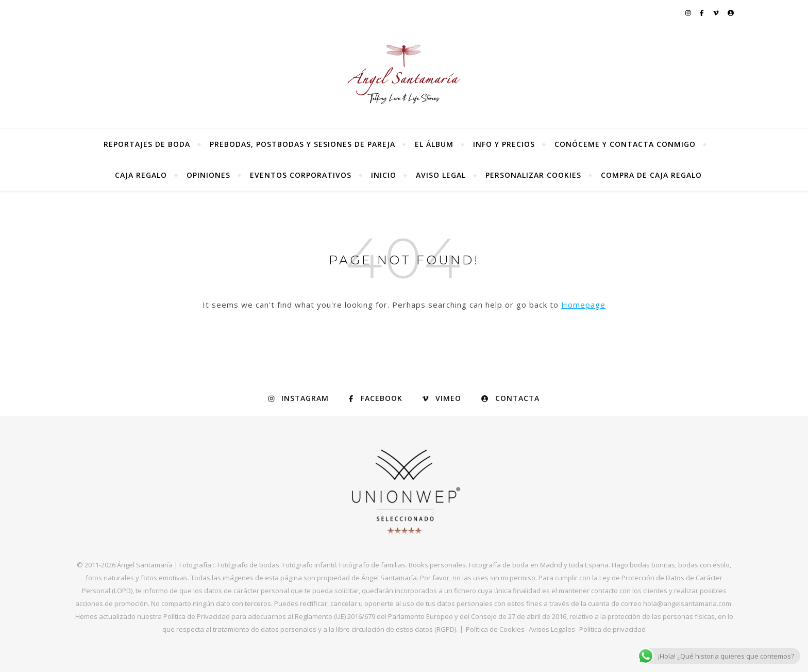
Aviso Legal (441, 175)
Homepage (583, 305)
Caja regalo (141, 175)
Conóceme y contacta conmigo (625, 144)
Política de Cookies (495, 629)
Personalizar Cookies (533, 175)
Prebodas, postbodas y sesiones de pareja (302, 144)
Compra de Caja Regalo (651, 175)
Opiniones (208, 175)
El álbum (434, 144)
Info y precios (504, 144)
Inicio (384, 175)
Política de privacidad (612, 629)
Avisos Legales (552, 629)
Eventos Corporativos (301, 175)
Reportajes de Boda (147, 144)
